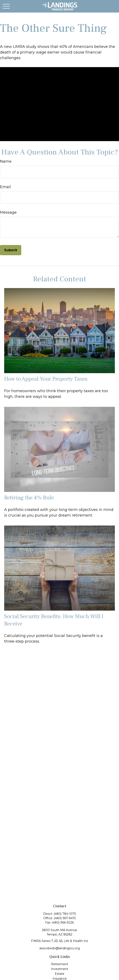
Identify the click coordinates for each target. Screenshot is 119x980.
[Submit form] (11, 250)
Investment (59, 969)
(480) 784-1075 (65, 914)
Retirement (60, 964)
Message (8, 212)
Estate (60, 974)
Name (6, 161)
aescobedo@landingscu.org (60, 948)
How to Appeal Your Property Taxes (46, 379)
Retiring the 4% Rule (29, 498)
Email (5, 187)
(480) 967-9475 (65, 918)
